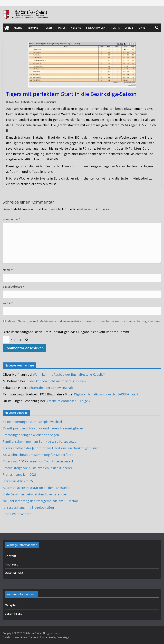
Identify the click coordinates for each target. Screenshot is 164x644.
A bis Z (129, 28)
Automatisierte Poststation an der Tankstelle (36, 488)
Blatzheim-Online (32, 102)
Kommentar (12, 219)
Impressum (13, 564)
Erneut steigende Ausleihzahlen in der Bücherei (37, 468)
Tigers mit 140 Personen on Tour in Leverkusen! (38, 461)
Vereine (76, 28)
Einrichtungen (96, 28)
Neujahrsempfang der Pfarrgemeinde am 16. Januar (40, 501)
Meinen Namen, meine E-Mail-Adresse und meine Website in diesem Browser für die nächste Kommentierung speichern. (84, 321)
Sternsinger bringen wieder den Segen (31, 435)
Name (8, 270)
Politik (115, 28)
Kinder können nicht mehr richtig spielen (56, 381)
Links (142, 28)
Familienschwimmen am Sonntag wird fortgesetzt (39, 441)
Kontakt (10, 556)
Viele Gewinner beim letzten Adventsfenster (35, 494)
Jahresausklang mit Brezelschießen (28, 507)
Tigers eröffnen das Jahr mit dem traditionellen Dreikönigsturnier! (51, 448)
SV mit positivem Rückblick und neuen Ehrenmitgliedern (44, 428)
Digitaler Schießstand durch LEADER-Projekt (106, 394)
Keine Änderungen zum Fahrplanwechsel (32, 422)
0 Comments (49, 102)
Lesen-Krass (13, 614)
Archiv (18, 28)
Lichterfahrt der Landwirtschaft (50, 388)
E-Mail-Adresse (13, 287)
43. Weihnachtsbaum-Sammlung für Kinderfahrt (38, 455)
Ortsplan (11, 605)
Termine (33, 28)
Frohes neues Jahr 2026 (20, 474)
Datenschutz (14, 573)
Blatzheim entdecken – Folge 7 (68, 401)
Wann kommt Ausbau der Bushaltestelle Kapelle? (69, 374)
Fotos (62, 28)
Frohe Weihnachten (17, 514)
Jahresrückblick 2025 (18, 481)
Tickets (48, 28)
